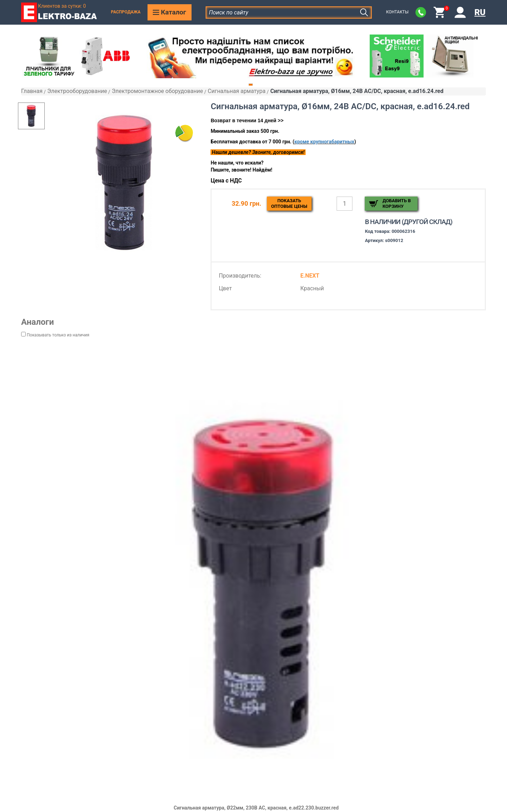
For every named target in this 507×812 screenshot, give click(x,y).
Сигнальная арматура (237, 91)
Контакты (397, 12)
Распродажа (126, 12)
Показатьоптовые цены (289, 203)
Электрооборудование (77, 91)
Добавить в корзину (396, 203)
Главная (32, 91)
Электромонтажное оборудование (157, 91)
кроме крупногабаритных (324, 142)
